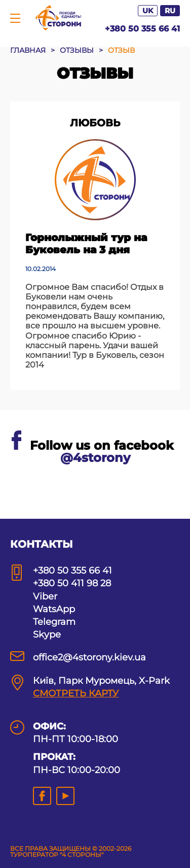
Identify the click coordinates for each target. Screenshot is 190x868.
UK (148, 11)
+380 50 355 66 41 (142, 29)
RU (170, 11)
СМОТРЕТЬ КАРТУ (76, 693)
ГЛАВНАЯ (28, 50)
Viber (45, 596)
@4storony (95, 458)
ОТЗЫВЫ (77, 50)
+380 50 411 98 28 (72, 583)
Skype (47, 635)
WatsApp (54, 609)
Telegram (54, 622)
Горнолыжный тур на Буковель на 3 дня (86, 244)
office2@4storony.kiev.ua (89, 657)
